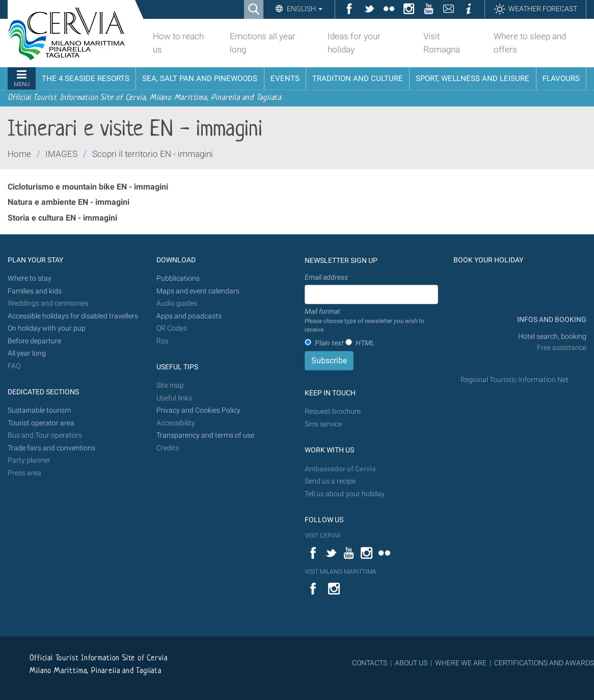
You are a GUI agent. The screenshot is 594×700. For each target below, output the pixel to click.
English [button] (304, 9)
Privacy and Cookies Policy (198, 410)
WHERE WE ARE (461, 663)
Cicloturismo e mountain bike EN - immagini (88, 187)
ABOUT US (411, 663)
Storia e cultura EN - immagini (62, 218)
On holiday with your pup (47, 328)
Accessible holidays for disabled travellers (73, 316)
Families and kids (35, 291)
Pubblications (178, 278)
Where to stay (30, 278)
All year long (27, 353)
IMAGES (61, 154)
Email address (326, 277)
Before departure (34, 341)
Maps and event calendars (198, 291)
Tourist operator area (41, 423)
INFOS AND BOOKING (551, 320)
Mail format (371, 321)
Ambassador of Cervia (340, 469)
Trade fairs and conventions (51, 448)
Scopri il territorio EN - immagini (153, 154)
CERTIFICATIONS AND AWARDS (544, 663)
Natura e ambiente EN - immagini (69, 202)
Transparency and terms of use (205, 435)
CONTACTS (370, 663)
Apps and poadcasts (189, 316)
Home (19, 154)
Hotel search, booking (552, 336)
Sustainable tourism (39, 410)
